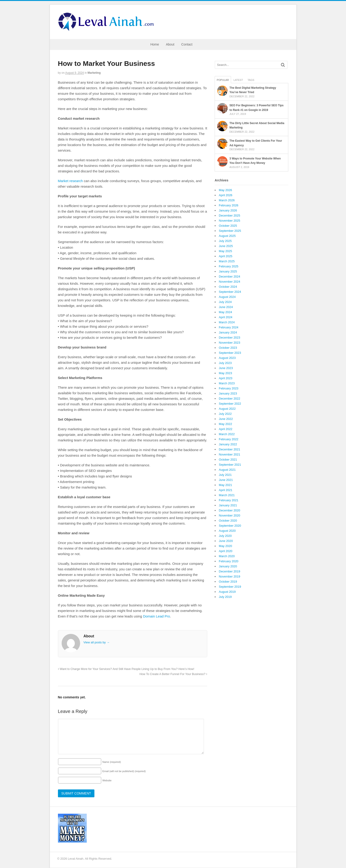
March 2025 (227, 261)
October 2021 (228, 460)
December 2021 (230, 449)
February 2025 (229, 266)
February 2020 (229, 561)
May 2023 (225, 373)
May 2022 (225, 424)
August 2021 (227, 470)
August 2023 (227, 358)
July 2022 (225, 414)
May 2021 (225, 485)
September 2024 (230, 292)
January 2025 (228, 271)
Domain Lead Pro (157, 616)
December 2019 (230, 571)
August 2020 (227, 531)
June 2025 (226, 246)
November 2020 (230, 515)
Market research (70, 181)
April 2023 (226, 378)
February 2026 (229, 205)
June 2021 (226, 480)
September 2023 (230, 353)
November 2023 (230, 343)
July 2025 (225, 241)
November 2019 (230, 576)
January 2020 (228, 566)
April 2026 (226, 195)
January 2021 (228, 505)
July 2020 (225, 536)
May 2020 (225, 546)
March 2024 (227, 322)
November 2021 (230, 454)
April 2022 (226, 429)
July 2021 (225, 475)
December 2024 (230, 277)
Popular (223, 80)
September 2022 (230, 404)
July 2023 (225, 363)
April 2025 (226, 256)
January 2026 (228, 210)
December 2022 (230, 399)
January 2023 (228, 393)
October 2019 (228, 582)
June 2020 (226, 541)
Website (107, 780)
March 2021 (227, 495)
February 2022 (229, 439)
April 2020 (226, 551)
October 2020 (228, 521)
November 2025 (230, 221)
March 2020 (227, 556)
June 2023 (226, 368)
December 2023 (230, 338)
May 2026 (225, 190)
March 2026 (227, 200)
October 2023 (228, 348)
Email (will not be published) (124, 771)
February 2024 (229, 327)
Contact (187, 44)
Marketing (94, 73)
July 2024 (225, 302)
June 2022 (226, 419)
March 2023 (227, 383)
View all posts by (97, 642)
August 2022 (227, 409)
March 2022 (227, 434)
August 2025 (227, 236)
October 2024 (228, 287)
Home (155, 44)
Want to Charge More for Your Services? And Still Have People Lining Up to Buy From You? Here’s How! (126, 669)
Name (112, 762)
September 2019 (230, 587)
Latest (238, 80)
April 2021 (226, 490)
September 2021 (230, 465)
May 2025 (225, 251)
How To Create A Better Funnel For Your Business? (173, 674)
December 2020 (230, 510)
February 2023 (229, 388)
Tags (251, 80)
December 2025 (230, 215)
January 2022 (228, 444)
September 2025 (230, 231)
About (170, 44)
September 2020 (230, 526)
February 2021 (229, 500)
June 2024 (226, 307)
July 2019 (225, 597)
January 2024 (228, 332)
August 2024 (227, 297)
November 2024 (230, 282)
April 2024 (226, 317)
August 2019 (227, 592)
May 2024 (225, 312)
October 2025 (228, 226)
